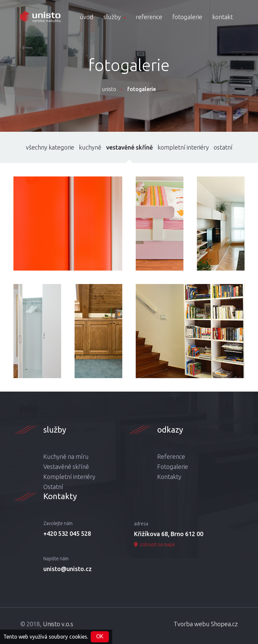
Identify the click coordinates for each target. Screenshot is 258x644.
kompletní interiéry (183, 147)
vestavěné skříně (130, 147)
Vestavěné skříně (66, 467)
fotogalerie (187, 17)
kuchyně (90, 147)
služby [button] (115, 17)
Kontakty (169, 477)
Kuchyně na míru (66, 456)
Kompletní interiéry (69, 477)
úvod (87, 17)
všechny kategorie (50, 147)
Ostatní (53, 487)
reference (149, 17)
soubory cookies (68, 636)
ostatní (223, 147)
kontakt (223, 17)
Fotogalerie (173, 467)
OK (100, 636)
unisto (109, 89)
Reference (171, 456)
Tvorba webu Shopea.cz (206, 624)
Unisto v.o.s (58, 624)
